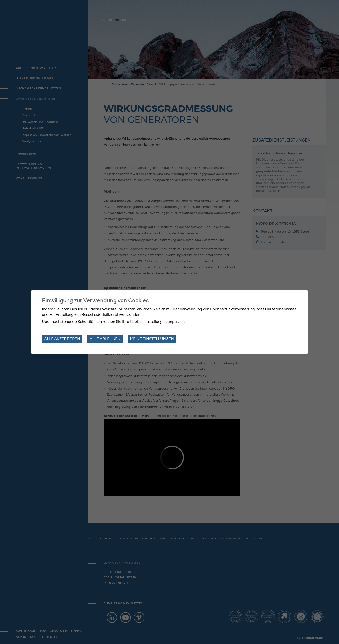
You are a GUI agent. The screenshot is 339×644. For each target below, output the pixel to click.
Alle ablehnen (105, 339)
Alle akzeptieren (62, 339)
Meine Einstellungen (152, 339)
